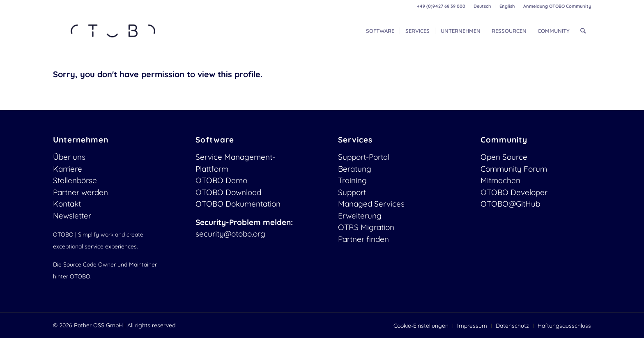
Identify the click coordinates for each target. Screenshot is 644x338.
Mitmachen (500, 180)
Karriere (68, 169)
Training (352, 180)
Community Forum (514, 169)
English (507, 6)
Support (352, 192)
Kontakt (67, 204)
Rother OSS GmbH (98, 325)
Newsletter (72, 216)
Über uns (69, 157)
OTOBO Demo (221, 180)
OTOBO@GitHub (510, 204)
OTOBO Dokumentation (238, 204)
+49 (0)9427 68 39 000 (441, 6)
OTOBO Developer (514, 192)
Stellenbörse (75, 180)
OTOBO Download (228, 192)
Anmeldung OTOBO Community (557, 6)
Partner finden (363, 239)
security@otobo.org (230, 234)
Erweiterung (360, 216)
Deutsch (482, 6)
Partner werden (80, 192)
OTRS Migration (366, 227)
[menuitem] (482, 6)
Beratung (355, 169)
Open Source (504, 157)
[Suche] (583, 31)
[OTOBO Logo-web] (113, 31)
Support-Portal (364, 157)
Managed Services (371, 204)
